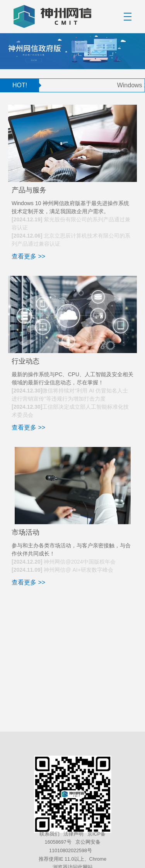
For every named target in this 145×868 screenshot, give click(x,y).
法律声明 (73, 834)
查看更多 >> (28, 256)
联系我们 (49, 834)
